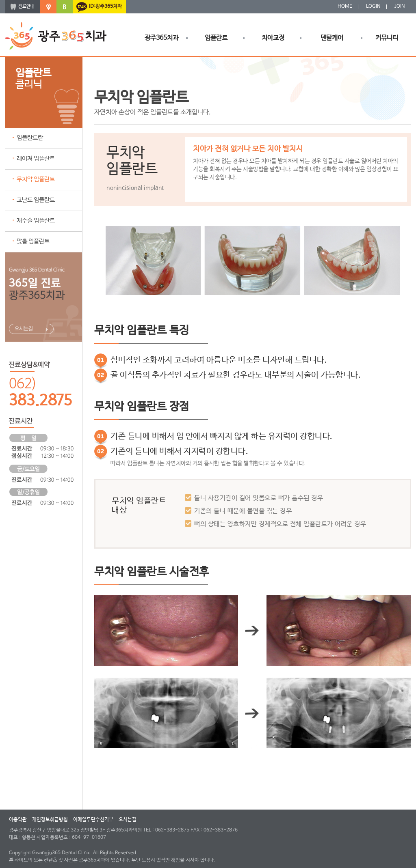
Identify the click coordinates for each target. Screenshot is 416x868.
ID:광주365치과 (105, 6)
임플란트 (216, 38)
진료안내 (26, 6)
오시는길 (128, 820)
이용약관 (18, 820)
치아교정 (273, 38)
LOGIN (373, 6)
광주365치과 (161, 38)
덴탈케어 (332, 38)
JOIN (400, 6)
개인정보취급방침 (50, 820)
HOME (345, 6)
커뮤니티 (387, 38)
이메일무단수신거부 (93, 820)
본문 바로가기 (0, 0)
